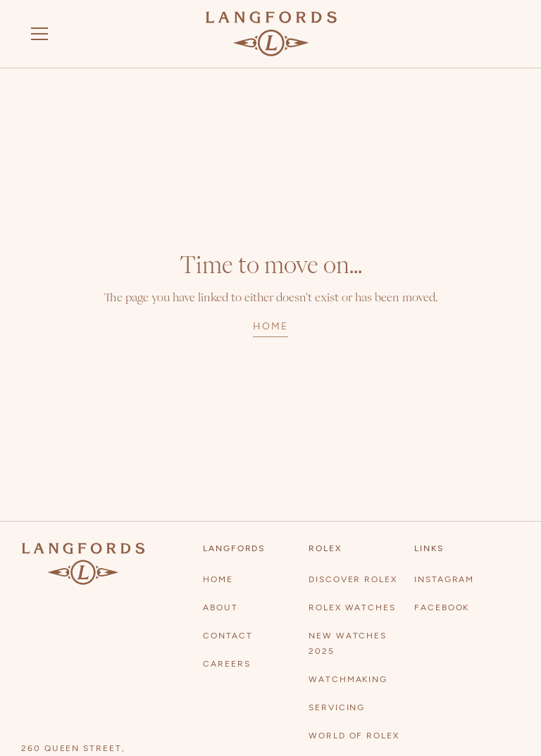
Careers (226, 664)
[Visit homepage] (271, 34)
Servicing (337, 707)
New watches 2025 (348, 643)
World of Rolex (354, 736)
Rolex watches (352, 607)
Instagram (444, 579)
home (270, 326)
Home (218, 579)
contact (228, 636)
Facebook (442, 607)
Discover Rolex (353, 579)
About (220, 607)
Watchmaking (348, 679)
